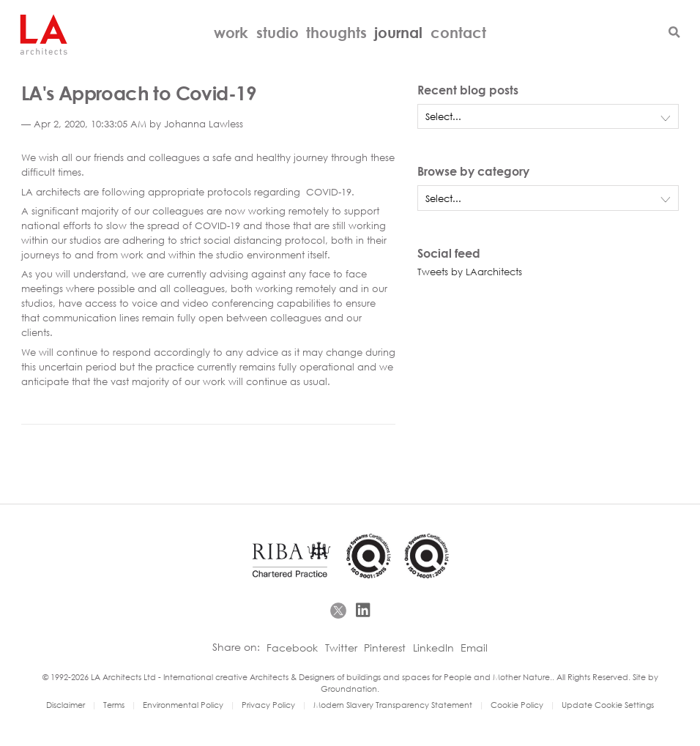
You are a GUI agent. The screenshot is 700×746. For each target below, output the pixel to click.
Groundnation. (350, 689)
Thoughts (336, 33)
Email (474, 648)
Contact (458, 33)
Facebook (292, 648)
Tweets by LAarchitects (470, 272)
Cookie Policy (517, 705)
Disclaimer (66, 705)
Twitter (341, 648)
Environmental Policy (183, 705)
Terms (114, 705)
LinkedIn (433, 648)
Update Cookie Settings (608, 705)
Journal (398, 33)
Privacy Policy (268, 705)
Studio (278, 33)
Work (231, 33)
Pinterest (385, 648)
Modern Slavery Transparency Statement (394, 705)
